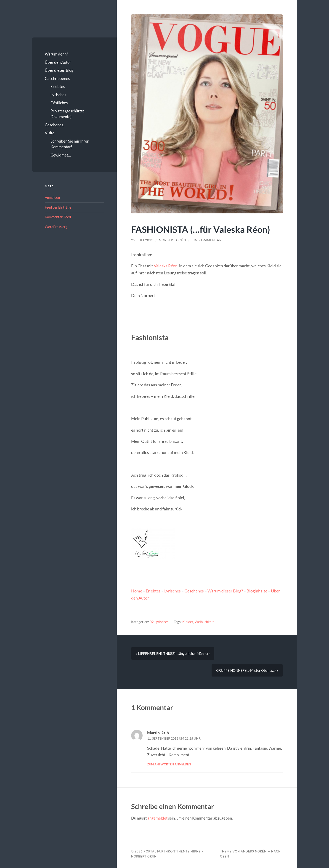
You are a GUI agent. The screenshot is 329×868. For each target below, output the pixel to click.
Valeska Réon (166, 266)
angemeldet (157, 818)
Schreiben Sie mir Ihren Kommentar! (70, 144)
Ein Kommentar (207, 240)
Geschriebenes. (58, 78)
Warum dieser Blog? (225, 591)
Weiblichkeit (204, 622)
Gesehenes (194, 591)
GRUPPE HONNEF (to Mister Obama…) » (247, 671)
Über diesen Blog (59, 70)
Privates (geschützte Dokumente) (68, 114)
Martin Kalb (158, 733)
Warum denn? (56, 54)
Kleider (188, 622)
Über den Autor (58, 62)
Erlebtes (58, 86)
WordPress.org (56, 227)
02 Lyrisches (159, 622)
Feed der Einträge (58, 207)
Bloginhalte (257, 591)
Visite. (50, 133)
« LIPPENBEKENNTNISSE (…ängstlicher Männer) (173, 654)
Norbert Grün (172, 240)
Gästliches (59, 103)
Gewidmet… (61, 155)
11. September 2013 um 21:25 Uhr (174, 739)
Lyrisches (58, 95)
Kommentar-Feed (58, 217)
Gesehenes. (54, 125)
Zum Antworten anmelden (169, 764)
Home (137, 591)
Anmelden (52, 197)
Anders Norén (254, 851)
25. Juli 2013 (142, 240)
